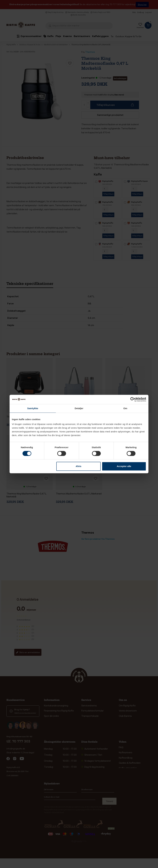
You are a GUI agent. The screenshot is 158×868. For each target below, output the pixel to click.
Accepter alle (124, 466)
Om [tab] (125, 408)
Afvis (79, 466)
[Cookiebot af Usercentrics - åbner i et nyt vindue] (133, 399)
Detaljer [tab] (79, 408)
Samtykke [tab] (33, 408)
